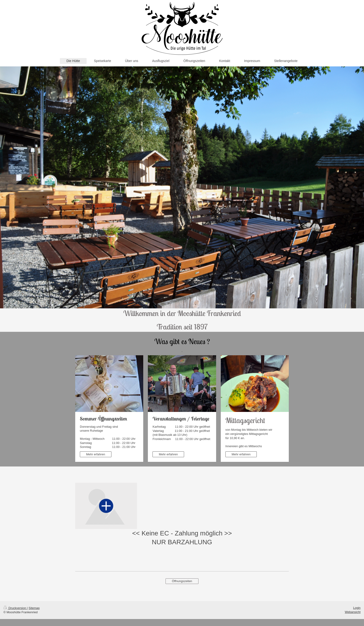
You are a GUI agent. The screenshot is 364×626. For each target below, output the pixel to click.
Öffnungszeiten (182, 581)
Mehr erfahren (96, 454)
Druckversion (15, 608)
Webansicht (353, 612)
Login (357, 608)
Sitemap (34, 608)
